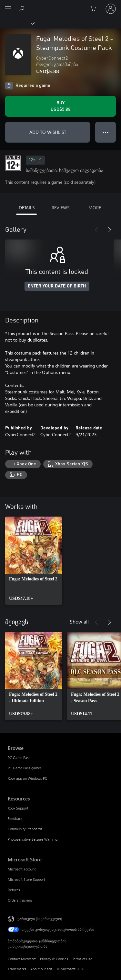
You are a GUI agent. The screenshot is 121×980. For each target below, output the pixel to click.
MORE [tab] (95, 208)
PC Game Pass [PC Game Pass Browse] (19, 758)
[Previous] (96, 230)
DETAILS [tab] (27, 208)
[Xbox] (17, 23)
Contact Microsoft (22, 959)
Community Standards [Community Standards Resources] (25, 829)
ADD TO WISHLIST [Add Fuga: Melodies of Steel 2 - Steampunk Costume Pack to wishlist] (48, 132)
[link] (34, 561)
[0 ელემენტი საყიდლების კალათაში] (95, 9)
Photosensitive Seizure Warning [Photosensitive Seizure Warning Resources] (33, 839)
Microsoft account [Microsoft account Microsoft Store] (22, 869)
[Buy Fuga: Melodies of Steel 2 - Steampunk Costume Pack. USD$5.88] (60, 106)
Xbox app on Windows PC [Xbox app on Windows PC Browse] (27, 778)
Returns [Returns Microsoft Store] (14, 890)
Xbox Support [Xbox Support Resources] (18, 808)
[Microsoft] (60, 5)
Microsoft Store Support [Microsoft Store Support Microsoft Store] (26, 879)
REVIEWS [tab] (60, 208)
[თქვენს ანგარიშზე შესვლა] (111, 9)
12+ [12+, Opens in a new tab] (35, 160)
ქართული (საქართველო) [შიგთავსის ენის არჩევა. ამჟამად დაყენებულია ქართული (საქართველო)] (40, 919)
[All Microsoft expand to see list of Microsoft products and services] (8, 9)
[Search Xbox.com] (23, 8)
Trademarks (17, 969)
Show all (79, 621)
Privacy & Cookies (54, 959)
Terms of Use (82, 959)
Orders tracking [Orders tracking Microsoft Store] (20, 900)
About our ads (41, 969)
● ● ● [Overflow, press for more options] (106, 132)
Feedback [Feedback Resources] (15, 818)
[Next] (109, 230)
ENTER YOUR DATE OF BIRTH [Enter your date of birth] (57, 286)
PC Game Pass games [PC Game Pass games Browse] (25, 768)
